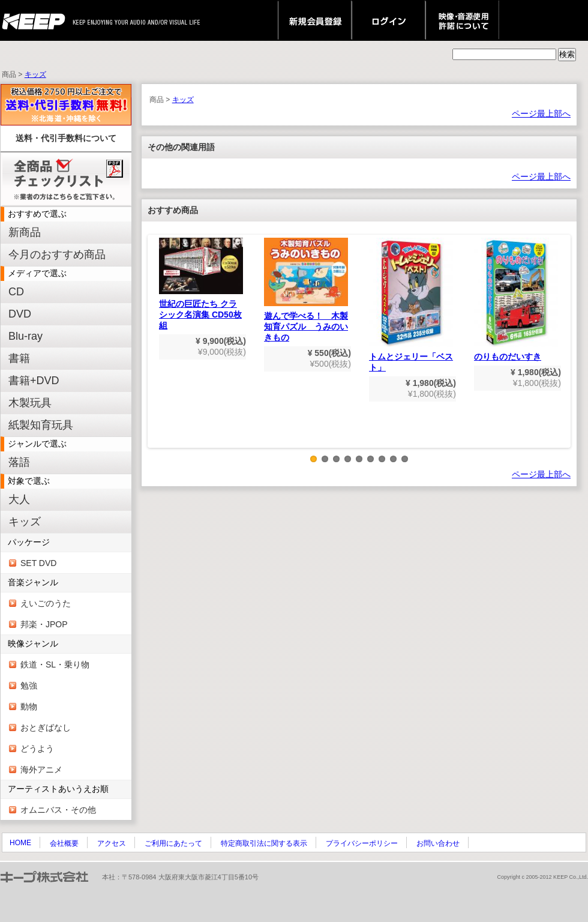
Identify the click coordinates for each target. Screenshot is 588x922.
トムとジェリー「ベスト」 (411, 305)
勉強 (29, 685)
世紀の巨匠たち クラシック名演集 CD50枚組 (201, 284)
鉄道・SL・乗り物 (55, 664)
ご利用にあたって (173, 843)
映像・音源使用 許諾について (462, 20)
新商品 (25, 232)
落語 (19, 462)
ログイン (388, 20)
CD (16, 292)
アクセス (112, 843)
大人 (19, 499)
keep (37, 20)
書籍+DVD (34, 381)
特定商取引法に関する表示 (264, 843)
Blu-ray (25, 336)
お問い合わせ (438, 843)
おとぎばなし (46, 728)
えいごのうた (46, 603)
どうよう (37, 749)
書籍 (19, 358)
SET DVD (38, 563)
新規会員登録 (315, 20)
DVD (20, 314)
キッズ (35, 74)
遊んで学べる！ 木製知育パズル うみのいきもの (306, 290)
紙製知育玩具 (41, 425)
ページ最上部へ (541, 113)
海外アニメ (41, 770)
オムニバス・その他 (58, 810)
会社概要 (64, 843)
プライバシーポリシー (362, 843)
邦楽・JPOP (44, 624)
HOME (20, 843)
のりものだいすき (516, 300)
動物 (29, 707)
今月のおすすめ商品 (57, 255)
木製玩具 (30, 403)
